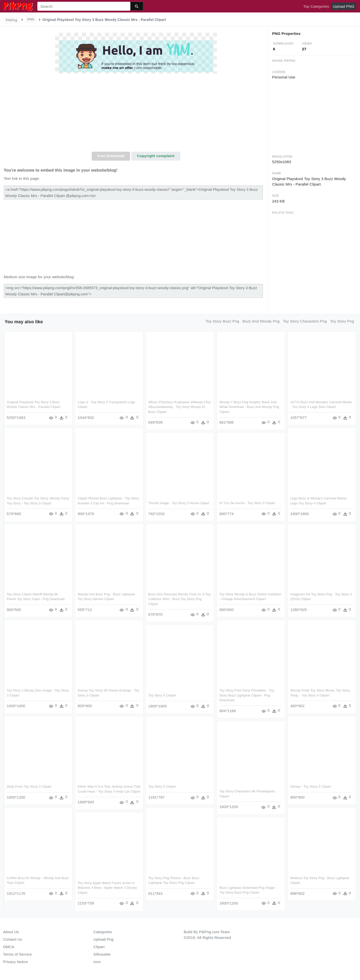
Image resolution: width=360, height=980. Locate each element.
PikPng (12, 20)
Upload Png (104, 939)
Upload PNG (344, 6)
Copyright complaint (156, 156)
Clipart (99, 947)
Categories (103, 932)
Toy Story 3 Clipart (162, 695)
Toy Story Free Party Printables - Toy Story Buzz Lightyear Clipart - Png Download (247, 695)
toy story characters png (305, 321)
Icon (97, 962)
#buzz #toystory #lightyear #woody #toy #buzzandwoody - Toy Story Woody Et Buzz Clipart (180, 407)
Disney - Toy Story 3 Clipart (311, 787)
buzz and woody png (261, 321)
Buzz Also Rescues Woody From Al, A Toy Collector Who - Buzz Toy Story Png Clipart (180, 599)
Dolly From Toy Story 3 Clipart (29, 787)
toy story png (342, 321)
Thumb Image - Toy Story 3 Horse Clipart (179, 503)
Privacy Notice (16, 962)
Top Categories (316, 6)
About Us (11, 932)
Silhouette (102, 954)
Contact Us (13, 939)
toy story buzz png (222, 321)
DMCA (9, 947)
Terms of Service (18, 954)
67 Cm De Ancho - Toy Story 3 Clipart (247, 503)
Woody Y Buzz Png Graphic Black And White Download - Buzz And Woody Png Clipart (249, 407)
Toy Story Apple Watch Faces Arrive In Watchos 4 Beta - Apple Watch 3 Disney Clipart (107, 888)
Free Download (111, 156)
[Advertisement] (136, 114)
